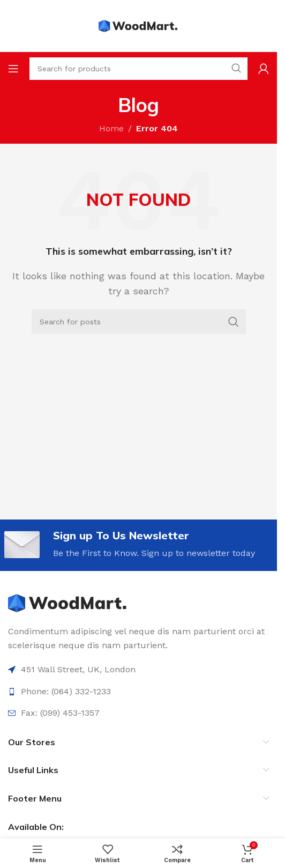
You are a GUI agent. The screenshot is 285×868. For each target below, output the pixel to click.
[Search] (139, 322)
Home (111, 128)
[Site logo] (139, 25)
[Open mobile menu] (13, 69)
